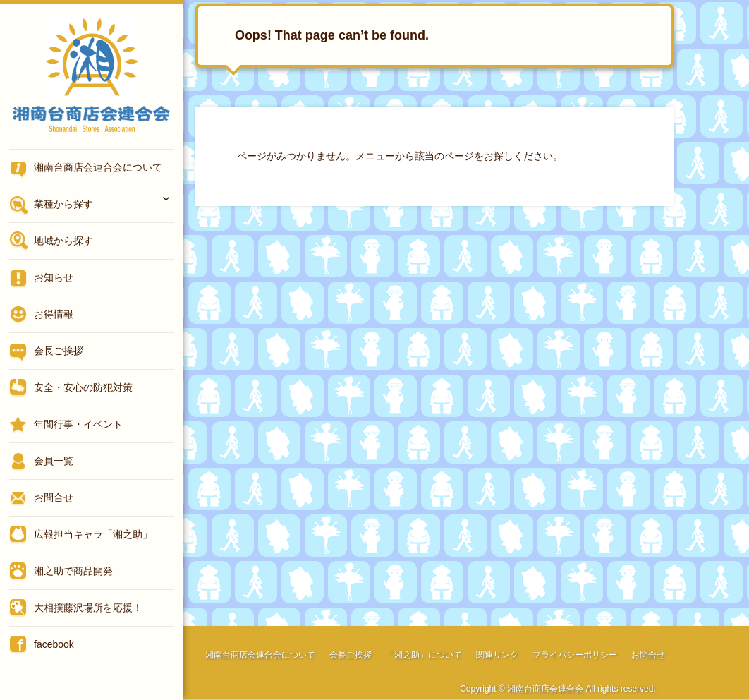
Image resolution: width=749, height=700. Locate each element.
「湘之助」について (424, 655)
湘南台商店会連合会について (98, 167)
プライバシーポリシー (575, 655)
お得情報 (54, 314)
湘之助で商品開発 (73, 571)
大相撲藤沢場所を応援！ (88, 608)
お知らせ (54, 277)
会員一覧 (54, 461)
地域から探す (63, 241)
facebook (54, 644)
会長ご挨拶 (59, 351)
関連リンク (497, 655)
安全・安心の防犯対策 (83, 387)
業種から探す (63, 204)
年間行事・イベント (78, 424)
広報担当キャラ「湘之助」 (93, 534)
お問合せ (54, 497)
